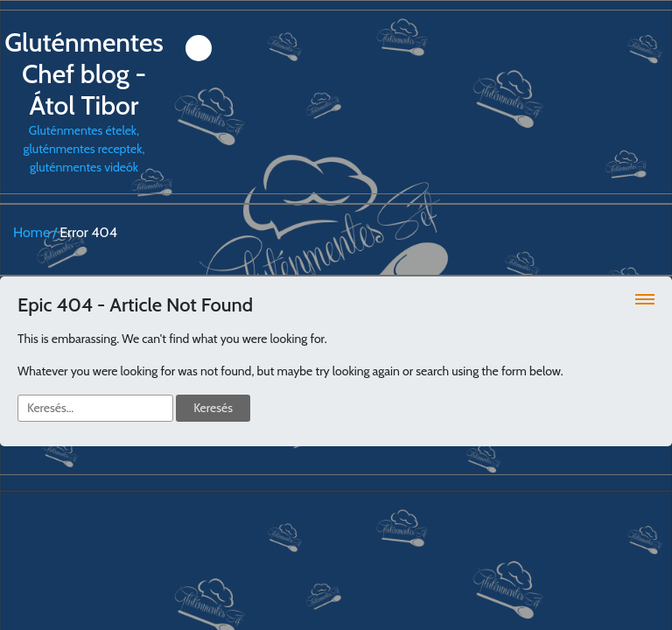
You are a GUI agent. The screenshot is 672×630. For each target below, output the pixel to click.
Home (31, 232)
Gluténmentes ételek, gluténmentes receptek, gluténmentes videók (84, 101)
